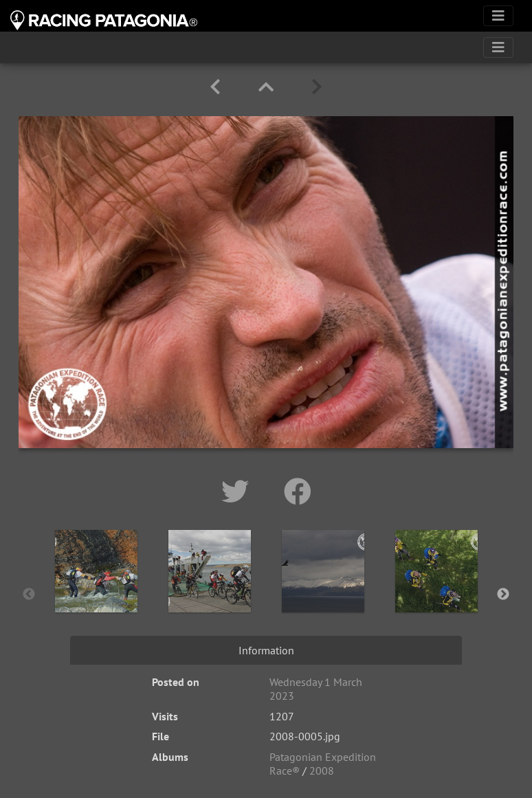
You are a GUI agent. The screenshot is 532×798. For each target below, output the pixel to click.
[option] (96, 592)
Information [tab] (266, 650)
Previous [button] (29, 595)
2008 (322, 771)
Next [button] (503, 595)
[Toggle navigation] (498, 16)
